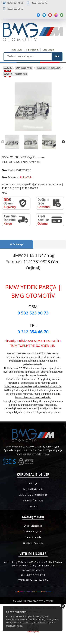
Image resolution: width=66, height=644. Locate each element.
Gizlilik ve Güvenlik (33, 543)
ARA (57, 56)
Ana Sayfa (17, 50)
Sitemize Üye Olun (33, 501)
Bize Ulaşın (48, 50)
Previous (3, 142)
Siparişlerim (32, 50)
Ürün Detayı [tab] (17, 244)
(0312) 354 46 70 (15, 3)
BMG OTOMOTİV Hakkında (33, 495)
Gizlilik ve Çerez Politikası (34, 623)
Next (63, 142)
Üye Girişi (33, 506)
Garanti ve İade (33, 537)
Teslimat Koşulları (33, 531)
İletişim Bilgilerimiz (33, 489)
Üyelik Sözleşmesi (33, 526)
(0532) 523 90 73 (39, 3)
